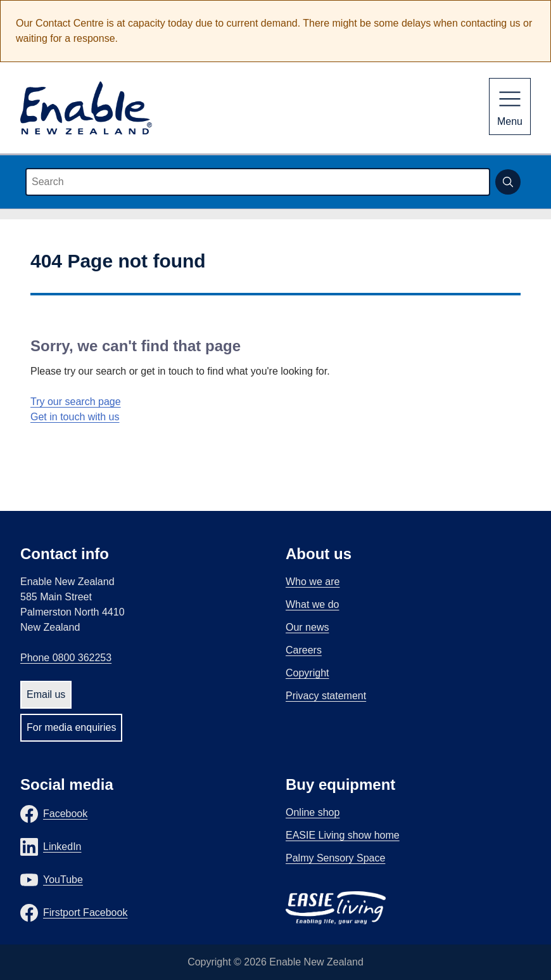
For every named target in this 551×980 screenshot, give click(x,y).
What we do (312, 604)
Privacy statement (326, 696)
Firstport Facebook (85, 912)
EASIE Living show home (343, 835)
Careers (304, 650)
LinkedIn (62, 847)
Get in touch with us (75, 417)
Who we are (313, 582)
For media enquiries (71, 727)
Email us (46, 694)
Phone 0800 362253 (66, 658)
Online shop (313, 812)
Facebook (65, 814)
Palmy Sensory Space (335, 858)
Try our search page (76, 402)
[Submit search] (508, 182)
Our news (307, 627)
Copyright (307, 673)
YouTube (63, 880)
